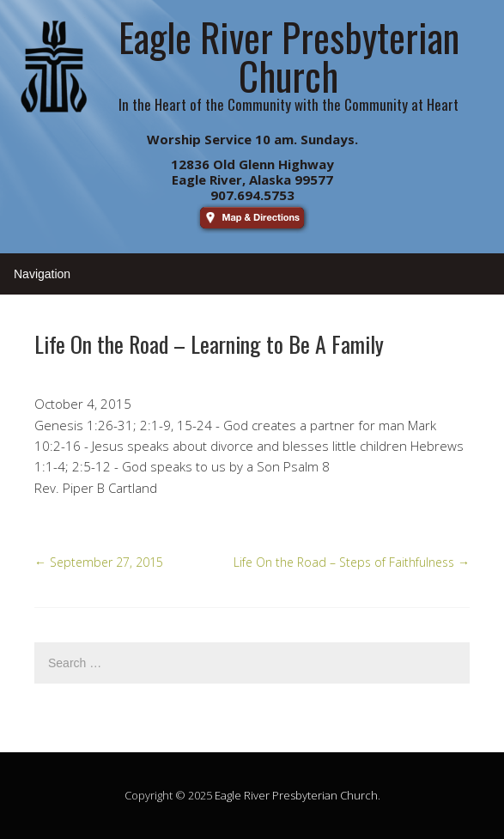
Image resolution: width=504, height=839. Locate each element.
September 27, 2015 (99, 562)
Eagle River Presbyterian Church (296, 795)
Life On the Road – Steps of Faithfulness (352, 562)
